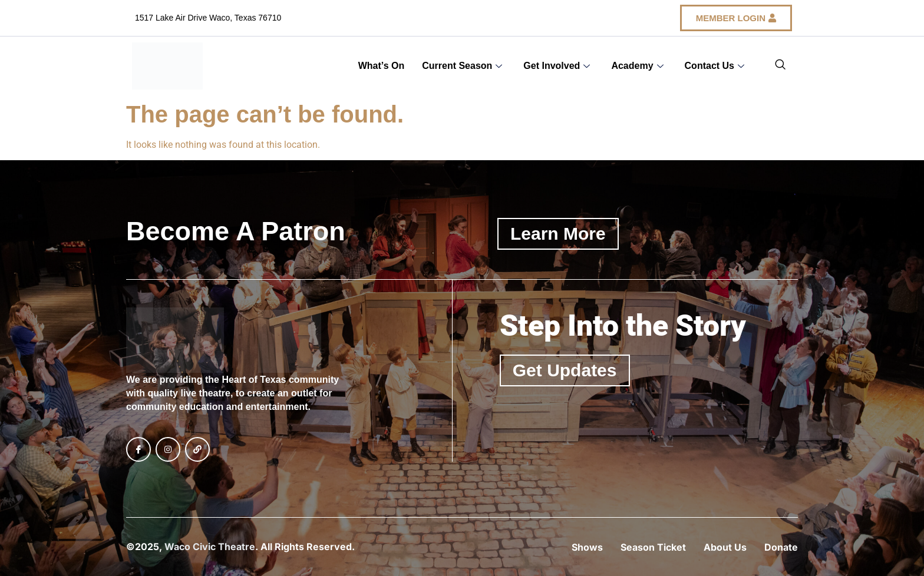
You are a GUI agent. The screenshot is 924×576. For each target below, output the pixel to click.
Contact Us (715, 66)
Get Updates (565, 370)
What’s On (382, 66)
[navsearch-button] (780, 66)
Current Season (462, 66)
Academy (637, 66)
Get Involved (557, 66)
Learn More (558, 234)
